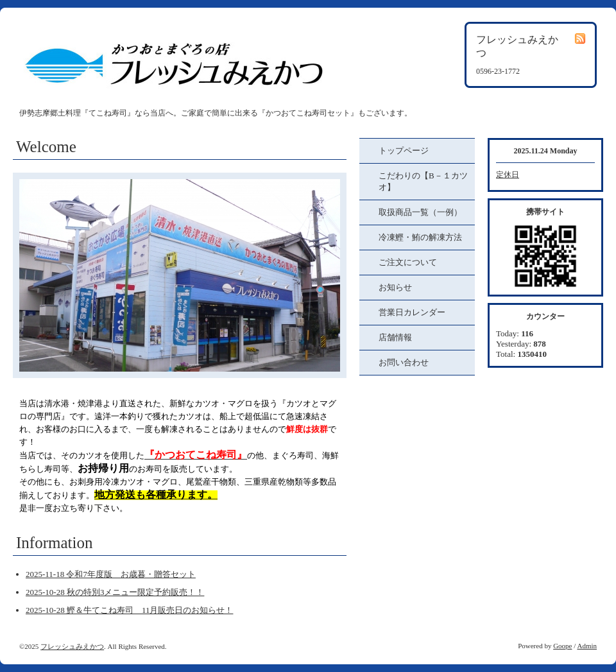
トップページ (404, 151)
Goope (562, 646)
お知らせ (395, 287)
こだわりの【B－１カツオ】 (423, 181)
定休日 (508, 175)
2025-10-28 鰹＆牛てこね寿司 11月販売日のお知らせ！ (129, 610)
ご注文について (408, 262)
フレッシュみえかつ (72, 646)
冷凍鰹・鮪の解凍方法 (420, 237)
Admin (587, 646)
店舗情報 (395, 337)
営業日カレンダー (412, 312)
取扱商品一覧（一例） (420, 212)
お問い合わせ (404, 362)
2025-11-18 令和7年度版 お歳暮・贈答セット (111, 574)
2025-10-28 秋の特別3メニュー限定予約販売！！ (115, 592)
